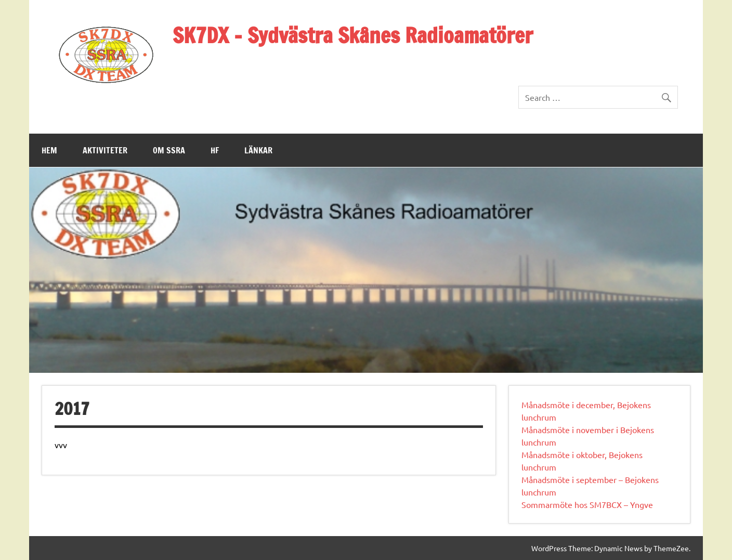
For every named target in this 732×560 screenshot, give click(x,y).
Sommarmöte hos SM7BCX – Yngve (587, 504)
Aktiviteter (105, 150)
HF (215, 150)
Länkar (258, 150)
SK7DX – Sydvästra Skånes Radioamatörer (353, 35)
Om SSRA (169, 150)
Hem (49, 150)
